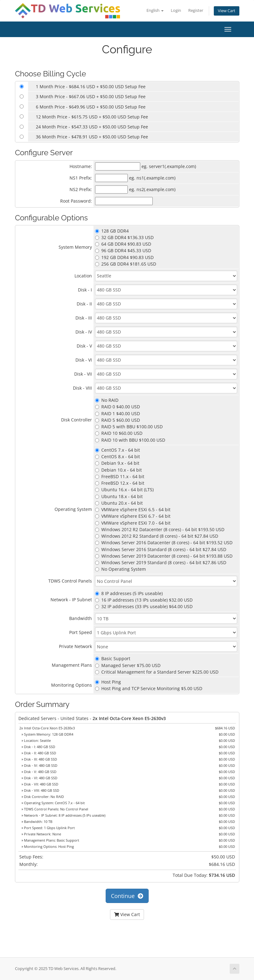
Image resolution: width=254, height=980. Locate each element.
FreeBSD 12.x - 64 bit (120, 483)
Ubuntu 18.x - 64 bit (119, 496)
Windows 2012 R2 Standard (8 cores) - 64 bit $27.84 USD (157, 536)
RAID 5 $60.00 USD (117, 420)
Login (176, 10)
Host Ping (108, 682)
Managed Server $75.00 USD (128, 665)
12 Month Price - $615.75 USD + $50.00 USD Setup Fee (92, 117)
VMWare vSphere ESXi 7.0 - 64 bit (133, 523)
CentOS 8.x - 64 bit (117, 456)
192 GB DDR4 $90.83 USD (124, 257)
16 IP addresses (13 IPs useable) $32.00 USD (144, 600)
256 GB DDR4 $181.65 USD (126, 264)
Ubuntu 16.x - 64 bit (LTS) (124, 490)
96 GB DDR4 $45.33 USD (123, 250)
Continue (127, 896)
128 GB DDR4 (112, 231)
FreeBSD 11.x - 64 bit (120, 476)
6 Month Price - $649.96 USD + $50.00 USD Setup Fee (91, 107)
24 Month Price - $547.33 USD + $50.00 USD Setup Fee (92, 127)
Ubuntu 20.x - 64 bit (119, 503)
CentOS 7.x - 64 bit (117, 450)
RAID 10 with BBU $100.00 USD (130, 440)
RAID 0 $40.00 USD (117, 407)
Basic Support (113, 658)
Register (196, 10)
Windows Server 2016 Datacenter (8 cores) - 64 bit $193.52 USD (164, 543)
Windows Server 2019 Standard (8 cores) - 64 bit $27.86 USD (161, 562)
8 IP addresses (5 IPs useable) (129, 593)
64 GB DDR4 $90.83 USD (123, 244)
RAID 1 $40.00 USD (117, 413)
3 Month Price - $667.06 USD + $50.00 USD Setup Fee (91, 96)
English (155, 10)
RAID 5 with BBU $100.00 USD (129, 427)
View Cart (227, 11)
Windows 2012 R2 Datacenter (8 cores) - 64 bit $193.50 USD (160, 529)
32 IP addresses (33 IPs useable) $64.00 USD (144, 606)
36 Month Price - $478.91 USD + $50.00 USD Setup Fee (92, 137)
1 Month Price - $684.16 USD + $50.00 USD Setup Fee (91, 86)
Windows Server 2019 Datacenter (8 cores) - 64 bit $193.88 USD (164, 556)
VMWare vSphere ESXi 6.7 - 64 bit (133, 516)
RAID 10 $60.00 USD (119, 433)
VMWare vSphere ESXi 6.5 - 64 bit (133, 509)
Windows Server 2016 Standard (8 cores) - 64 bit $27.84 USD (161, 549)
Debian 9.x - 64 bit (117, 463)
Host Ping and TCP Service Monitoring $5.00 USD (149, 688)
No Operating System (120, 569)
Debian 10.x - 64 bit (118, 470)
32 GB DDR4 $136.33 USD (124, 237)
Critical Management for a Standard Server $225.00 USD (157, 672)
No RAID (107, 400)
